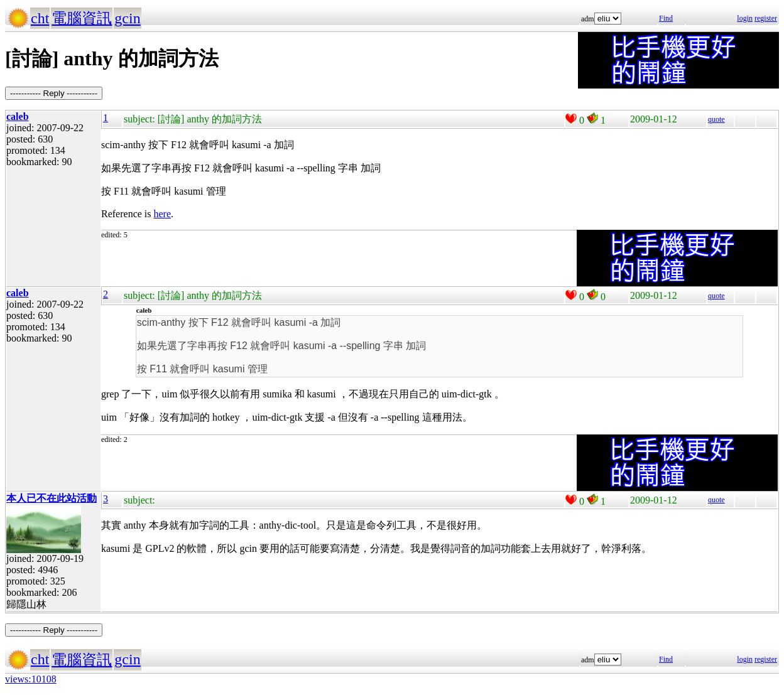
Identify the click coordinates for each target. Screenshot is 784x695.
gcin (127, 18)
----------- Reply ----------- (54, 93)
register (766, 18)
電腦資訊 (82, 18)
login (745, 18)
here (163, 214)
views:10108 (31, 679)
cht (40, 18)
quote (716, 119)
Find (666, 18)
